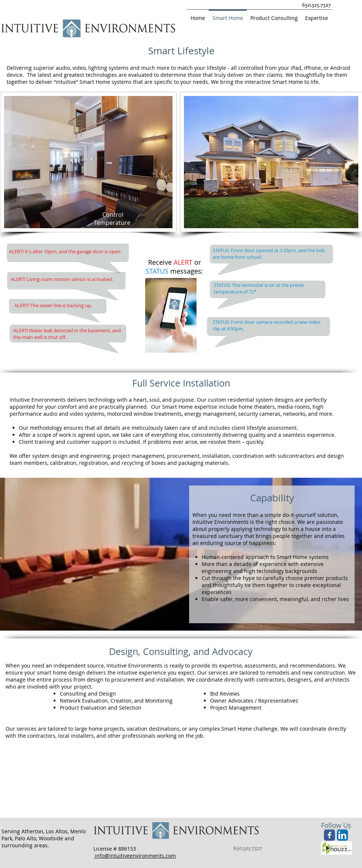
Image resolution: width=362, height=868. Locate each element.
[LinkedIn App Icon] (342, 835)
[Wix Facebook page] (329, 835)
